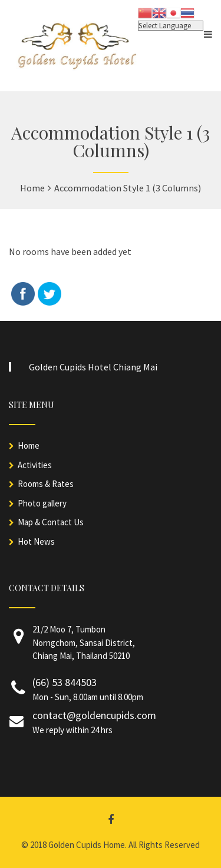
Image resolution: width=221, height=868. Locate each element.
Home (29, 445)
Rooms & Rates (46, 484)
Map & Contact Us (51, 522)
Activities (35, 465)
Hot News (36, 541)
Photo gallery (42, 503)
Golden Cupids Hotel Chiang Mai (93, 367)
